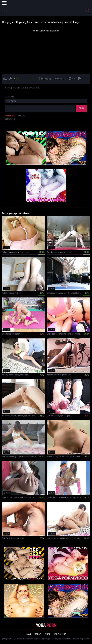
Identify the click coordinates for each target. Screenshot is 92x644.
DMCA (48, 634)
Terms (38, 634)
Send (82, 108)
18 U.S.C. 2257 (60, 634)
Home (29, 634)
